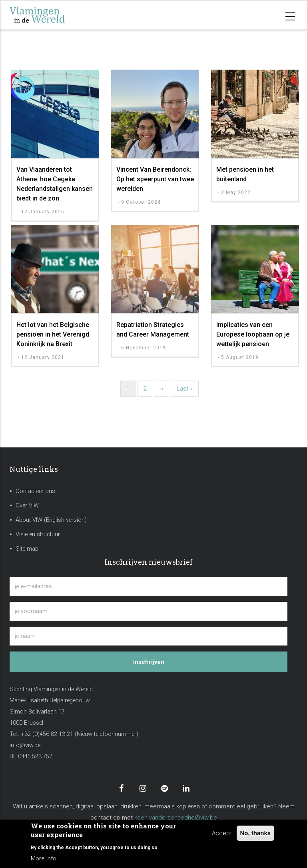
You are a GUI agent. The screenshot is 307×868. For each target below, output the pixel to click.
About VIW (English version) (51, 520)
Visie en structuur (38, 534)
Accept (222, 833)
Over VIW (27, 506)
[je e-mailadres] (149, 586)
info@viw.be (25, 745)
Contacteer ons (35, 491)
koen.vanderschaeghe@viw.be (176, 818)
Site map (27, 549)
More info (44, 858)
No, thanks (256, 833)
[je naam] (149, 636)
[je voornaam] (149, 611)
